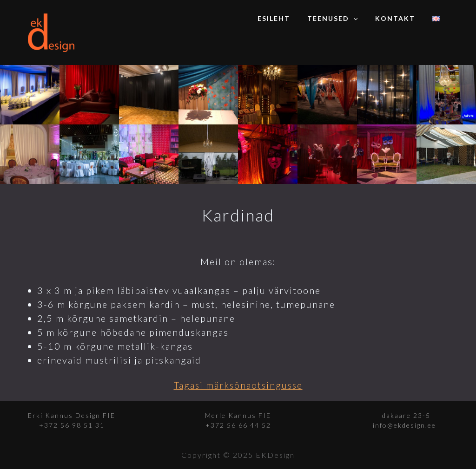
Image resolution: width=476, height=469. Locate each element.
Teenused (343, 19)
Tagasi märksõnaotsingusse (238, 385)
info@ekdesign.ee (404, 425)
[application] (364, 19)
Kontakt (401, 18)
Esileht (289, 18)
